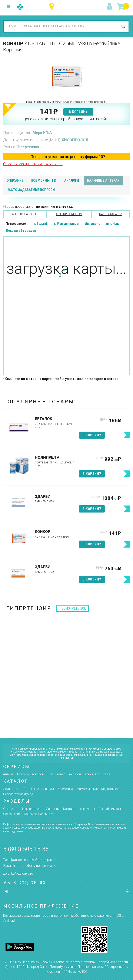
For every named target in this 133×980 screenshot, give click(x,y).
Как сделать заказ (97, 774)
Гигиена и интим (42, 789)
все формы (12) (44, 180)
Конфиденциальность (40, 814)
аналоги (72, 180)
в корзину (78, 112)
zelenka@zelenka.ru (18, 873)
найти (124, 26)
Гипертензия (28, 147)
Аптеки (8, 774)
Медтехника (109, 789)
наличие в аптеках (103, 180)
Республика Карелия (53, 6)
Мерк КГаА (42, 133)
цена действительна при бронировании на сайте (67, 119)
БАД (25, 789)
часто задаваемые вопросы (31, 190)
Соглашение (12, 814)
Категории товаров (30, 774)
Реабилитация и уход (18, 794)
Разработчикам (110, 809)
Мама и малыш (87, 789)
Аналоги (75, 774)
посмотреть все (73, 608)
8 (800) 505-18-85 (26, 849)
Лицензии (53, 809)
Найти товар (56, 774)
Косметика (65, 789)
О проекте (10, 809)
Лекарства (11, 789)
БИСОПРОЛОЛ (75, 140)
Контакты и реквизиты (79, 809)
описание (15, 180)
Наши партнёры (32, 809)
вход (110, 7)
